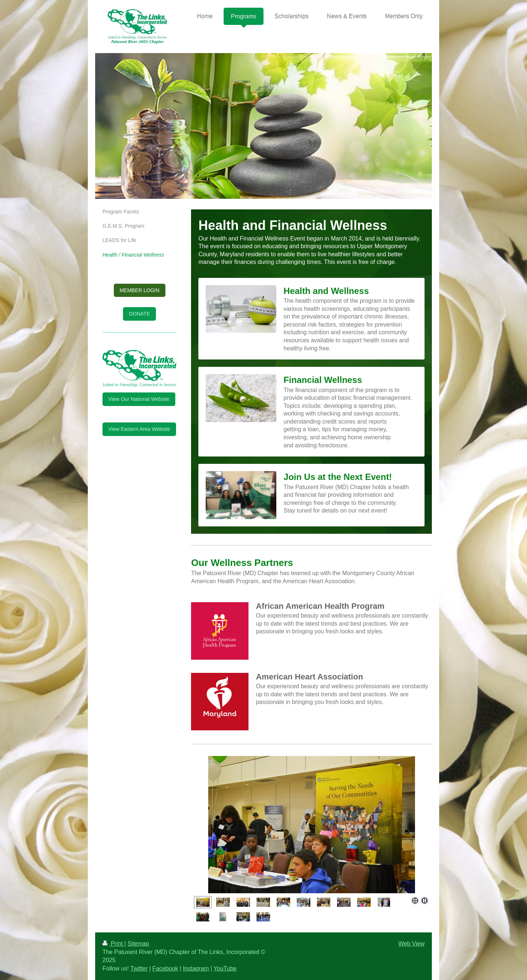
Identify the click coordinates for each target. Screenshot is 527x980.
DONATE (139, 314)
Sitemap (138, 944)
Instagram (196, 968)
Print (113, 944)
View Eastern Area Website (139, 429)
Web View (412, 944)
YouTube (225, 968)
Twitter (139, 968)
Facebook (165, 968)
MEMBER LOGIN (140, 290)
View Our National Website (139, 399)
